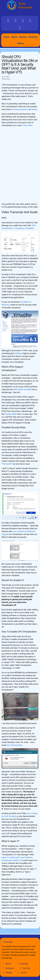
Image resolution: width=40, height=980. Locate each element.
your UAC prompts (14, 745)
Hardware (33, 37)
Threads (7, 973)
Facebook (22, 964)
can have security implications (25, 109)
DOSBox (18, 353)
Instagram (8, 968)
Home (6, 37)
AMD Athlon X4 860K (22, 389)
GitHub (6, 964)
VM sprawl (7, 464)
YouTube (25, 968)
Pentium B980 (11, 414)
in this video (27, 125)
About (14, 37)
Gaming (23, 37)
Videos (21, 43)
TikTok (22, 973)
